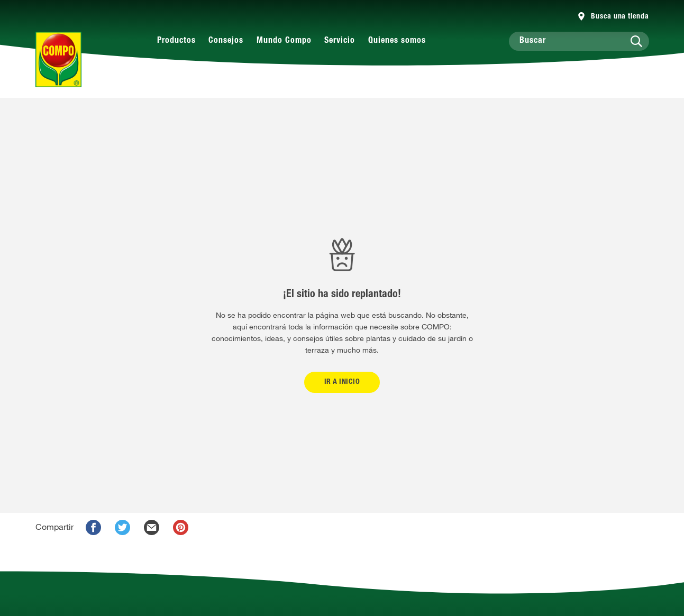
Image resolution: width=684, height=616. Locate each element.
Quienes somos (397, 41)
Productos (176, 41)
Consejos (226, 41)
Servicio (340, 41)
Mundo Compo (284, 41)
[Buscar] (579, 41)
